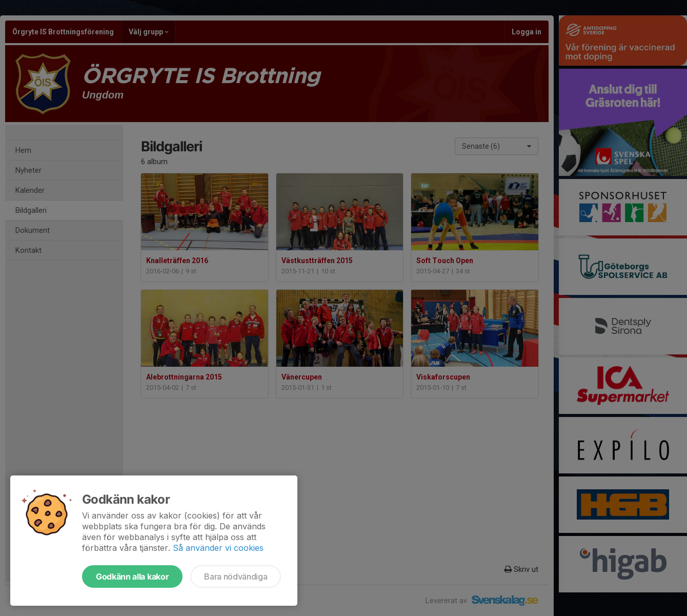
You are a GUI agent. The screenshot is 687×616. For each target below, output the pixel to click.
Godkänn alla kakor (132, 577)
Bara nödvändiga (236, 577)
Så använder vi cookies (218, 548)
